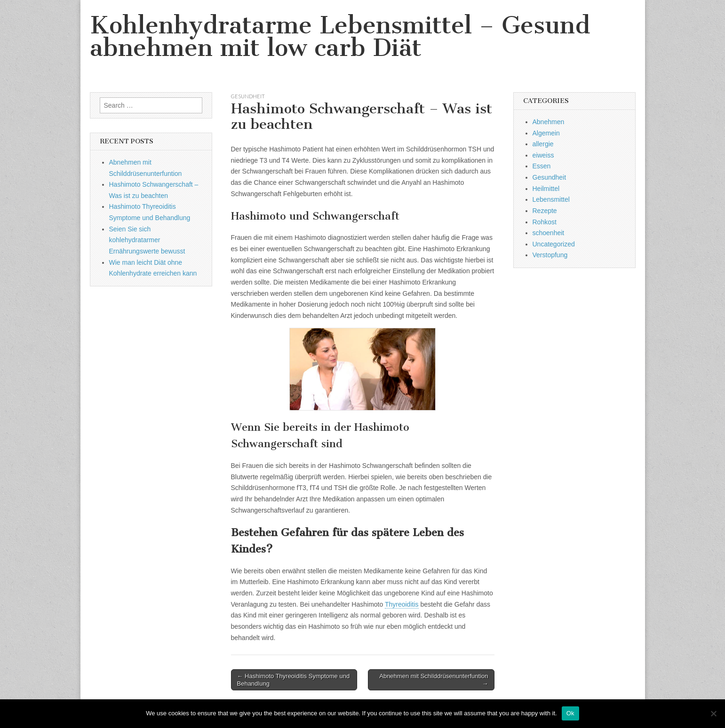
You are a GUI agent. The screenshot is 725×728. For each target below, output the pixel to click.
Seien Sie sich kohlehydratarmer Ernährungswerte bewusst (147, 240)
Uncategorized (554, 244)
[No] (713, 713)
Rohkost (545, 222)
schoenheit (549, 233)
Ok (570, 713)
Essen (542, 166)
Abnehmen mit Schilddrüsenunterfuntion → (434, 680)
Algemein (546, 133)
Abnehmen (549, 122)
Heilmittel (546, 189)
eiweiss (543, 155)
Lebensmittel (551, 199)
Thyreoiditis (402, 604)
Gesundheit (248, 96)
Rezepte (545, 211)
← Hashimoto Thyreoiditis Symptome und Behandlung (294, 680)
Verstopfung (550, 255)
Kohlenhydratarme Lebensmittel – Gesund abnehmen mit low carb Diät (340, 36)
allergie (543, 144)
